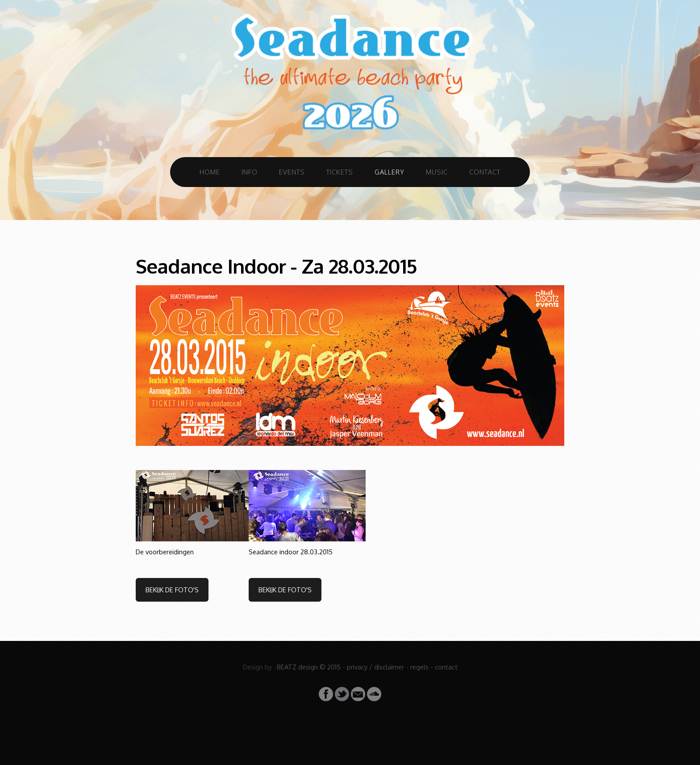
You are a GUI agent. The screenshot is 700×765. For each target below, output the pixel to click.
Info (250, 172)
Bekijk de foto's (172, 590)
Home (210, 172)
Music (437, 172)
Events (292, 172)
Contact (485, 172)
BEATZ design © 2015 (309, 667)
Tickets (340, 172)
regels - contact (434, 667)
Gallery (390, 172)
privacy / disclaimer (375, 667)
